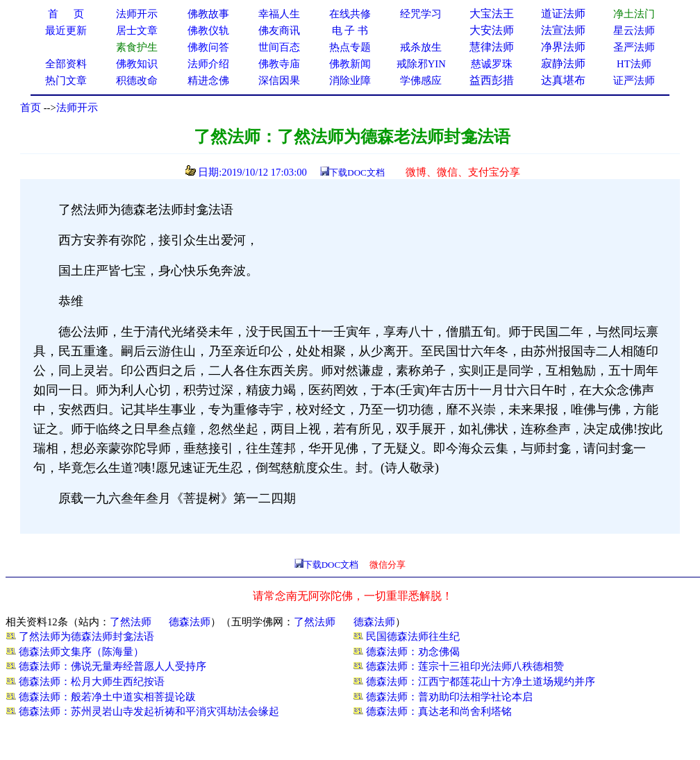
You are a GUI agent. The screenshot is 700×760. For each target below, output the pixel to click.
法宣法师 (563, 30)
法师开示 (77, 108)
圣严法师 (634, 47)
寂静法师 (563, 64)
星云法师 (634, 31)
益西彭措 (492, 80)
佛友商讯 (279, 31)
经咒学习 (421, 14)
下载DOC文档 (357, 172)
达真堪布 (563, 80)
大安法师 (492, 30)
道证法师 (563, 14)
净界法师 (563, 47)
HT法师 (634, 64)
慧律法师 (492, 47)
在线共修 (350, 14)
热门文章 (66, 81)
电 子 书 (350, 31)
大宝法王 (492, 14)
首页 (31, 108)
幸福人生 (279, 14)
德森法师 (190, 622)
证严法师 (634, 81)
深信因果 (279, 81)
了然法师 (131, 622)
